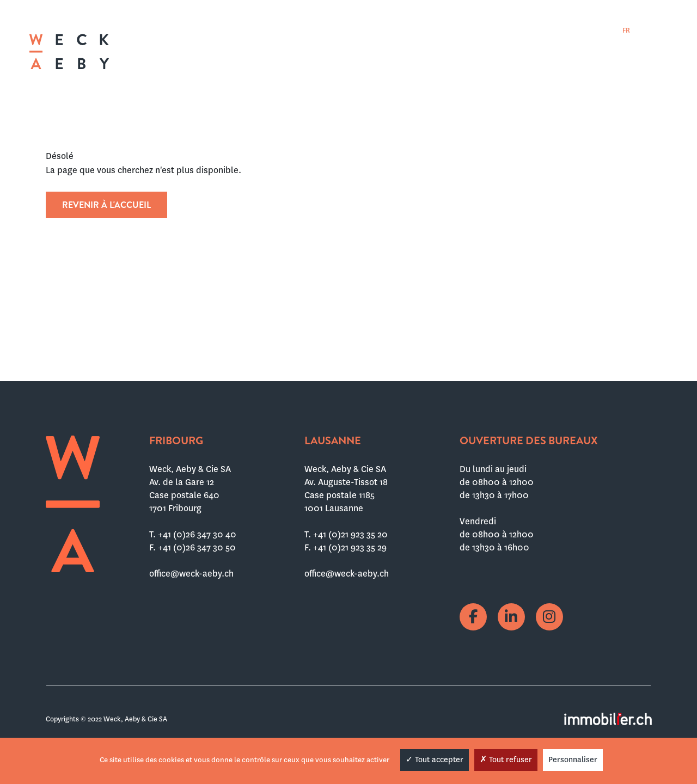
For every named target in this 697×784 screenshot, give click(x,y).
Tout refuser (506, 759)
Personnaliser (573, 759)
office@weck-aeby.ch (191, 574)
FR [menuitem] (626, 30)
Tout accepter (435, 759)
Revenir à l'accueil (106, 205)
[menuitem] (626, 30)
